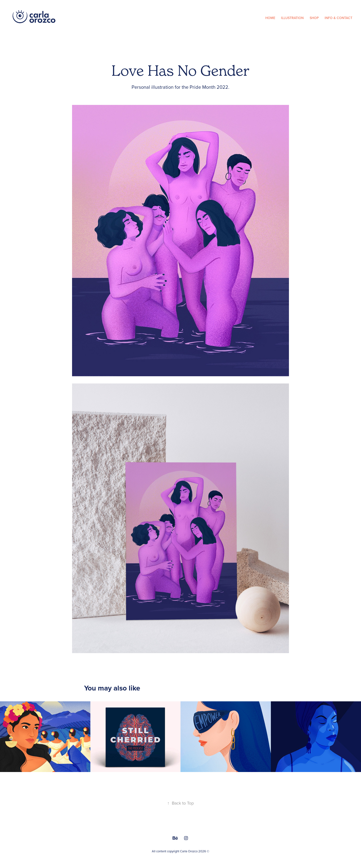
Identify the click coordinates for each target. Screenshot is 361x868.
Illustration (292, 18)
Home (270, 18)
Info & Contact (338, 18)
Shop (314, 18)
